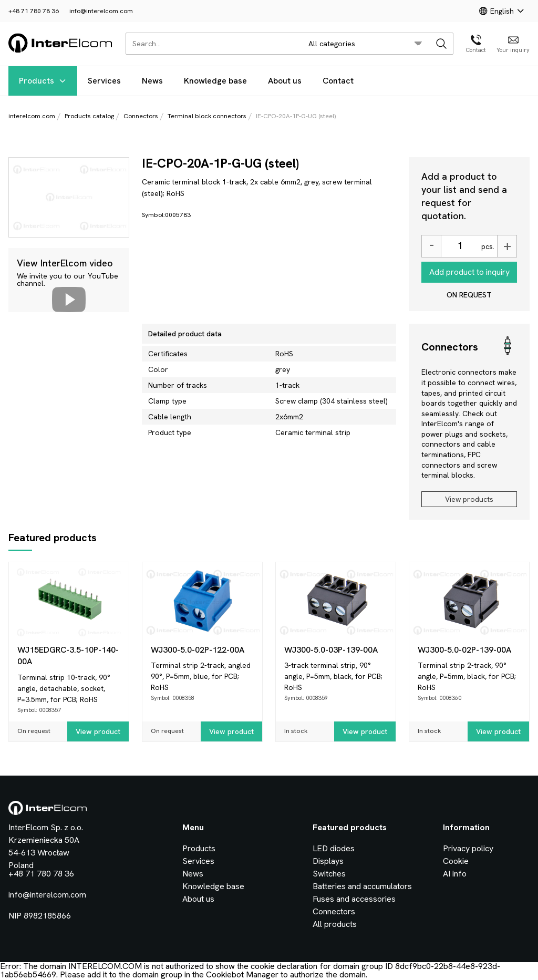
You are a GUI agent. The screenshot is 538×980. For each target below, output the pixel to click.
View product (98, 731)
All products (335, 924)
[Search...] (211, 44)
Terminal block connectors (207, 116)
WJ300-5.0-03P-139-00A (331, 650)
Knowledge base (215, 81)
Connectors (141, 116)
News (152, 81)
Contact (338, 81)
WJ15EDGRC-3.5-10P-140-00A (68, 656)
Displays (328, 861)
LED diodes (334, 848)
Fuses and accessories (354, 899)
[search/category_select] (365, 44)
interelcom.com (32, 116)
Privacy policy (468, 848)
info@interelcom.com (101, 11)
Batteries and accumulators (362, 886)
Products (43, 81)
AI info (455, 874)
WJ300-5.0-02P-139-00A (464, 650)
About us (285, 81)
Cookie (456, 861)
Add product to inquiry (469, 272)
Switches (329, 874)
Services (104, 81)
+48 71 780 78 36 (34, 11)
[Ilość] (460, 246)
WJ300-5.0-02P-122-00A (198, 650)
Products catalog (89, 116)
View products (469, 499)
